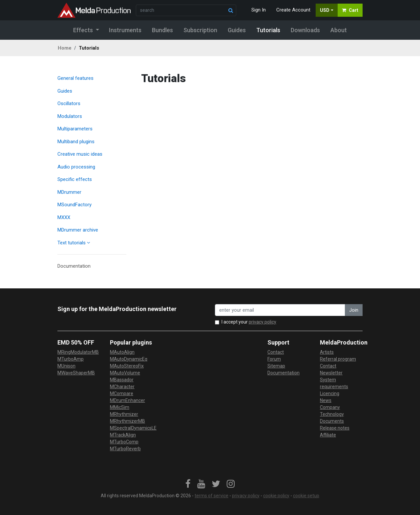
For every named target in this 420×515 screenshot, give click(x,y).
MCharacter (122, 387)
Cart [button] (350, 10)
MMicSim (120, 407)
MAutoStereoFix (127, 366)
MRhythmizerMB (127, 421)
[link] (188, 484)
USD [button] (325, 10)
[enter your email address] (280, 310)
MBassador (122, 380)
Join (354, 310)
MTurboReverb (125, 449)
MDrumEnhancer (127, 400)
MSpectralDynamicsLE (133, 428)
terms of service (211, 496)
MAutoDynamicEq (129, 359)
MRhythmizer (124, 414)
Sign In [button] (259, 10)
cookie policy (276, 496)
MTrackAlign (123, 435)
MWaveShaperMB (76, 373)
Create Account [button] (293, 10)
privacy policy (262, 322)
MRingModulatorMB (78, 352)
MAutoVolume (125, 373)
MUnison (66, 366)
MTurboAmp (71, 359)
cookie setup (306, 496)
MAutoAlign (122, 352)
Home (65, 48)
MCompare (122, 393)
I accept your (249, 322)
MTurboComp (124, 442)
